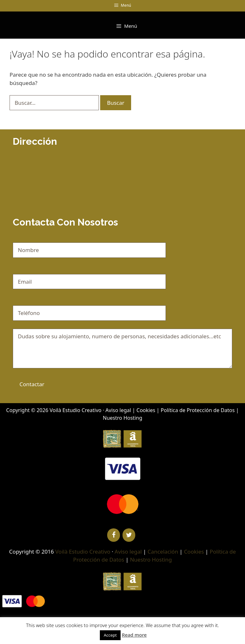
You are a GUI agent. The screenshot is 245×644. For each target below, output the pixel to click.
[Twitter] (129, 535)
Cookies (146, 410)
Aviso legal (118, 410)
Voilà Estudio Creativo (75, 410)
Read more (134, 635)
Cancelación (163, 552)
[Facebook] (114, 535)
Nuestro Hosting (122, 418)
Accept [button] (110, 635)
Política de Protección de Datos (198, 410)
